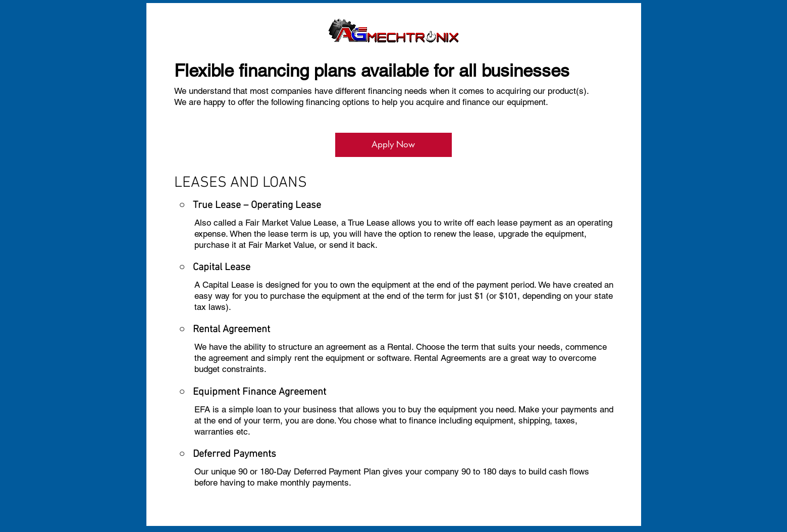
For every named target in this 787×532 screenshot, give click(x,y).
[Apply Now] (393, 145)
